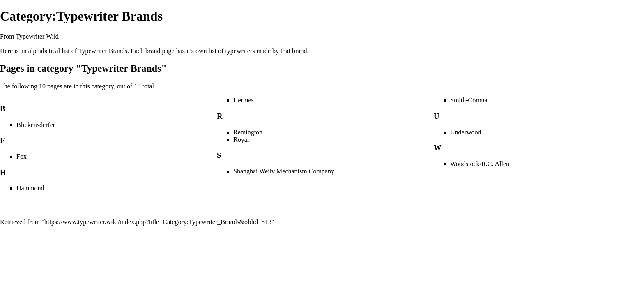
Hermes (244, 100)
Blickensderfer (36, 125)
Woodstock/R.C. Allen (480, 164)
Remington (248, 132)
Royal (241, 140)
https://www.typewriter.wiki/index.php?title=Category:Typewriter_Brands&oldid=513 (158, 222)
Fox (22, 156)
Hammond (30, 188)
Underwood (466, 132)
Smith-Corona (469, 100)
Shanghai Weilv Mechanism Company (284, 171)
